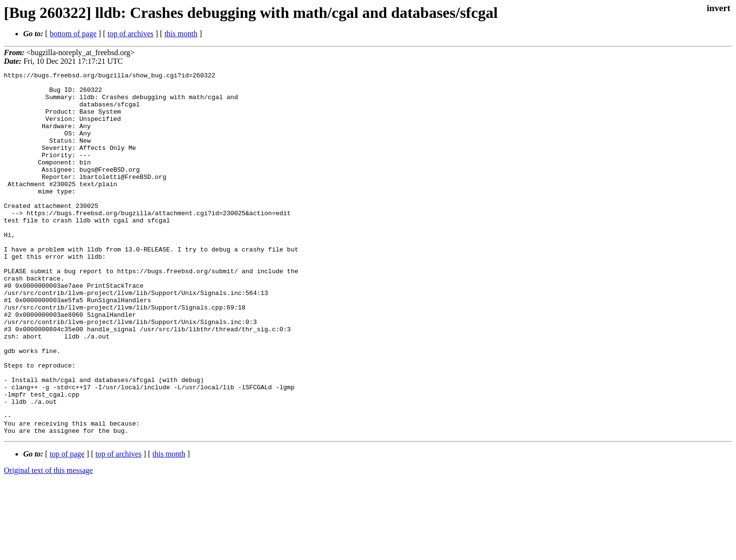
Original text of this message (48, 543)
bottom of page (73, 34)
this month (181, 34)
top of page (67, 526)
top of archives (130, 34)
